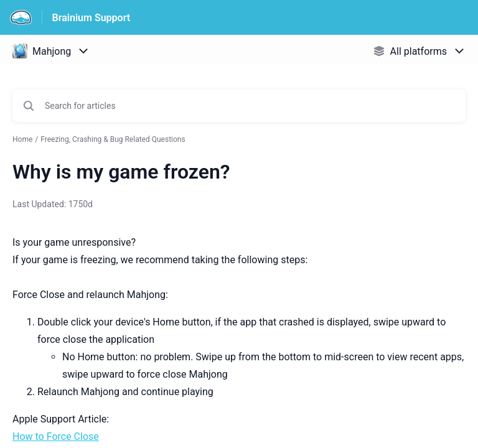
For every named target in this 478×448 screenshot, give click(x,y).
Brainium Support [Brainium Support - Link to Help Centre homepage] (91, 18)
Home (22, 139)
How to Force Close (56, 436)
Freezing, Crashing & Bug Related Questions (113, 139)
